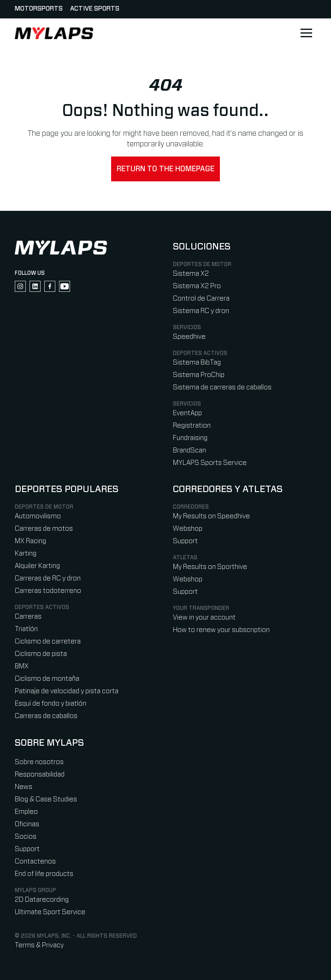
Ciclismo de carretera (48, 641)
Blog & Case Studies (46, 799)
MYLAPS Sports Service (210, 463)
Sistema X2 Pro (197, 286)
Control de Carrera (201, 299)
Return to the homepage (165, 169)
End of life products (44, 874)
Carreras (28, 617)
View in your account (204, 618)
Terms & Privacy (39, 945)
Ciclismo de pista (41, 654)
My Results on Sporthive (210, 567)
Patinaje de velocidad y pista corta (67, 691)
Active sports (95, 9)
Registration (192, 426)
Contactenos (35, 861)
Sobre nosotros (39, 762)
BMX (22, 666)
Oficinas (27, 824)
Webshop (188, 529)
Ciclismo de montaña (47, 679)
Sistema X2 (191, 274)
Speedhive (189, 337)
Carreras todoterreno (48, 591)
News (24, 787)
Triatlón (26, 629)
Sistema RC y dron (201, 311)
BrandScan (189, 450)
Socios (26, 837)
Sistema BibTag (197, 362)
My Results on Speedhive (211, 516)
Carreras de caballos (46, 716)
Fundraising (190, 438)
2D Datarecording (42, 900)
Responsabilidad (40, 774)
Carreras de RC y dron (48, 578)
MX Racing (30, 541)
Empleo (26, 812)
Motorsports (39, 9)
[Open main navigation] (306, 33)
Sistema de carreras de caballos (222, 387)
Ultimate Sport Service (50, 912)
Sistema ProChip (199, 375)
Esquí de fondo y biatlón (50, 704)
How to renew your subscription (221, 630)
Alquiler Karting (37, 566)
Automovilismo (38, 516)
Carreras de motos (44, 529)
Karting (26, 554)
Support (185, 541)
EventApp (187, 413)
